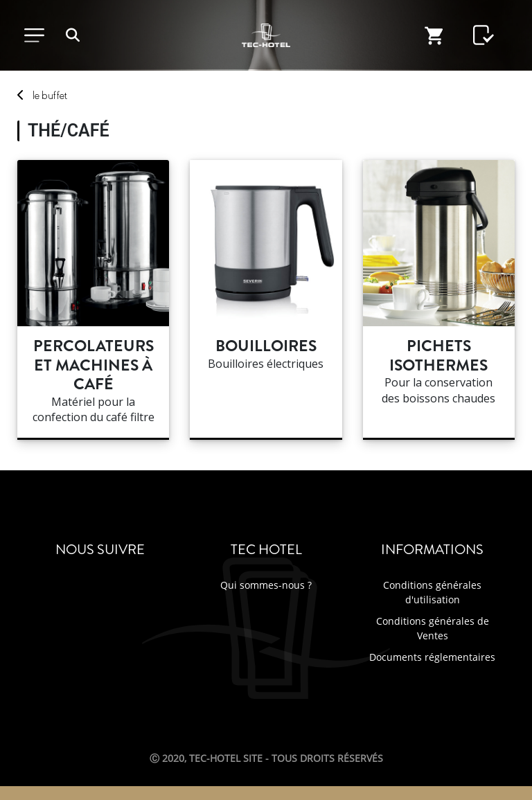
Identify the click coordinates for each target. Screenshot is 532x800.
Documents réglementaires (432, 657)
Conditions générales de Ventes (433, 628)
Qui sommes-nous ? (266, 585)
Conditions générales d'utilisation (432, 592)
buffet (50, 96)
